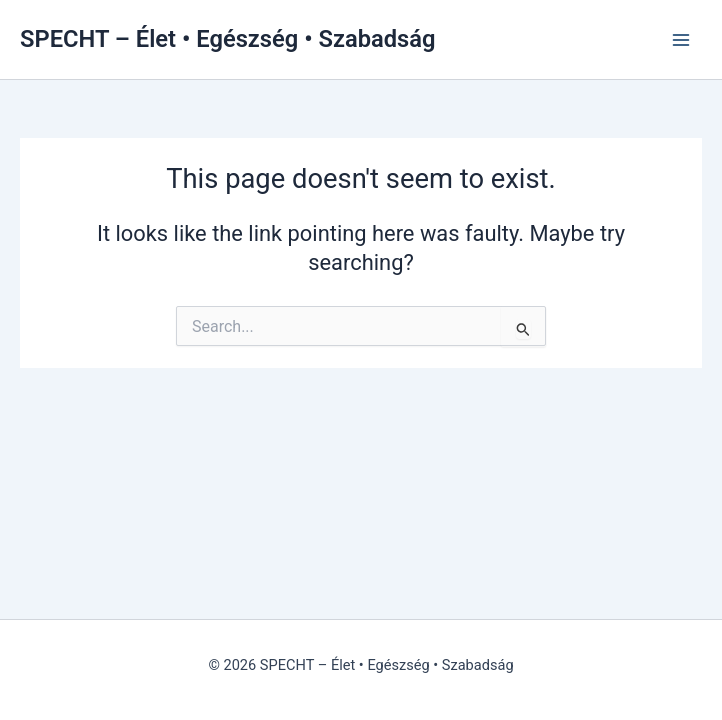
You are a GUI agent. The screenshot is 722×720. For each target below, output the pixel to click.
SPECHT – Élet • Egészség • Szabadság (227, 39)
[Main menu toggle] (681, 40)
